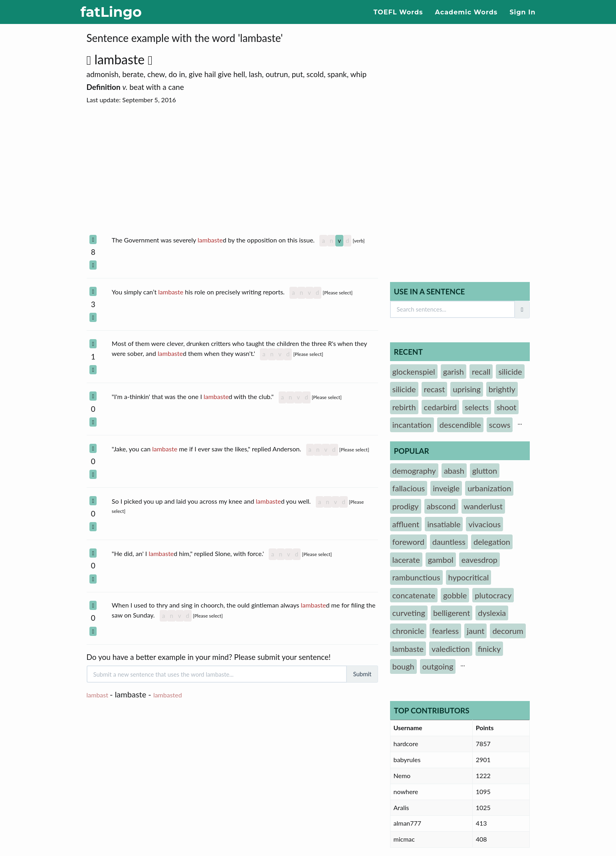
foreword (408, 542)
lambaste (123, 59)
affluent (406, 524)
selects (477, 407)
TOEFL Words (398, 12)
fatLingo (111, 12)
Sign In (522, 12)
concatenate (414, 595)
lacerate (406, 560)
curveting (409, 613)
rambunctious (416, 577)
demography (414, 471)
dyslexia (492, 613)
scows (500, 425)
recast (435, 389)
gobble (455, 595)
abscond (441, 506)
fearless (445, 631)
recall (481, 371)
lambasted (168, 695)
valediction (451, 649)
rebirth (404, 407)
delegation (492, 542)
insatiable (444, 524)
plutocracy (493, 595)
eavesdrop (479, 560)
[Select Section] (93, 239)
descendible (460, 425)
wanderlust (483, 506)
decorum (508, 631)
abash (454, 471)
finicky (489, 649)
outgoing (438, 666)
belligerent (452, 613)
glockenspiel (414, 371)
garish (454, 371)
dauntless (449, 542)
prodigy (406, 506)
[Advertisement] (232, 170)
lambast (97, 695)
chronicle (408, 631)
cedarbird (440, 407)
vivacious (484, 524)
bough (403, 666)
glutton (485, 471)
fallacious (409, 488)
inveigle (446, 488)
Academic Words (466, 12)
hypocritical (469, 577)
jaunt (475, 631)
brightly (502, 389)
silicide (510, 371)
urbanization (489, 488)
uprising (466, 389)
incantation (412, 425)
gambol (441, 560)
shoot (507, 407)
